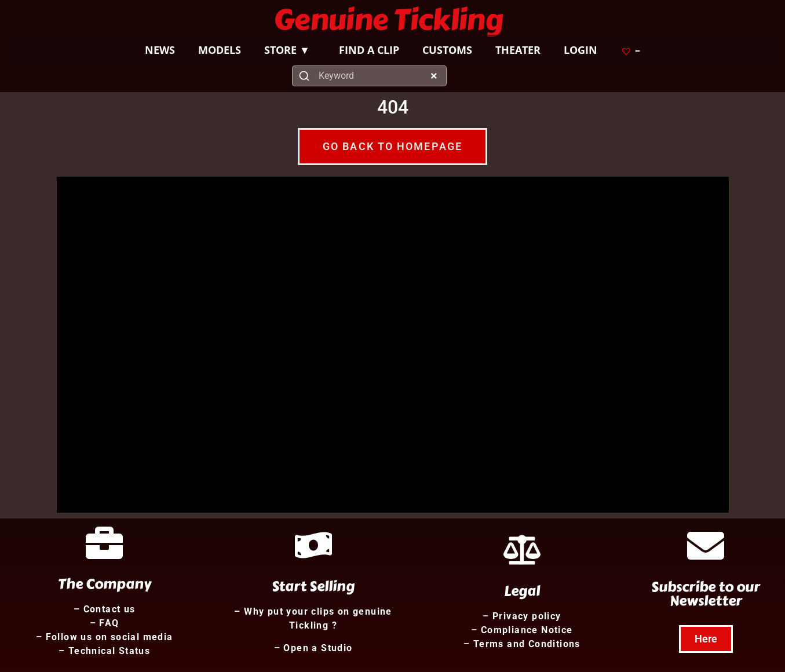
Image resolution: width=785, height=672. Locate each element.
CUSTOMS (447, 50)
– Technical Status (104, 651)
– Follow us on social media (105, 637)
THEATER (518, 50)
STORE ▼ (290, 50)
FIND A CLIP (369, 50)
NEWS (160, 50)
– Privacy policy (522, 616)
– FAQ (105, 623)
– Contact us (105, 609)
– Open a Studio (313, 648)
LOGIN (580, 50)
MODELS (220, 50)
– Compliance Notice (522, 630)
